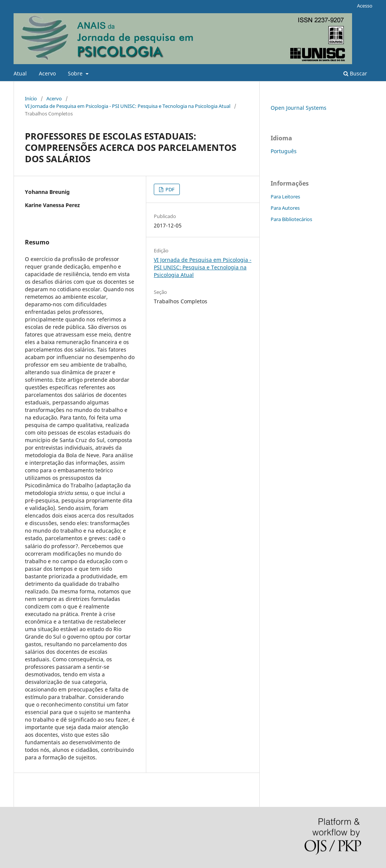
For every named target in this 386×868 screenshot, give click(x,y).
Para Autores (285, 208)
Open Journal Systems (299, 108)
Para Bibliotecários (291, 219)
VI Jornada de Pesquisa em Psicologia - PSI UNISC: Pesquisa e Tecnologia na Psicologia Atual (128, 106)
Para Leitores (285, 197)
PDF (169, 189)
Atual (20, 73)
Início (31, 98)
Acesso (365, 6)
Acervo (47, 73)
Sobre (76, 73)
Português (284, 151)
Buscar (355, 73)
